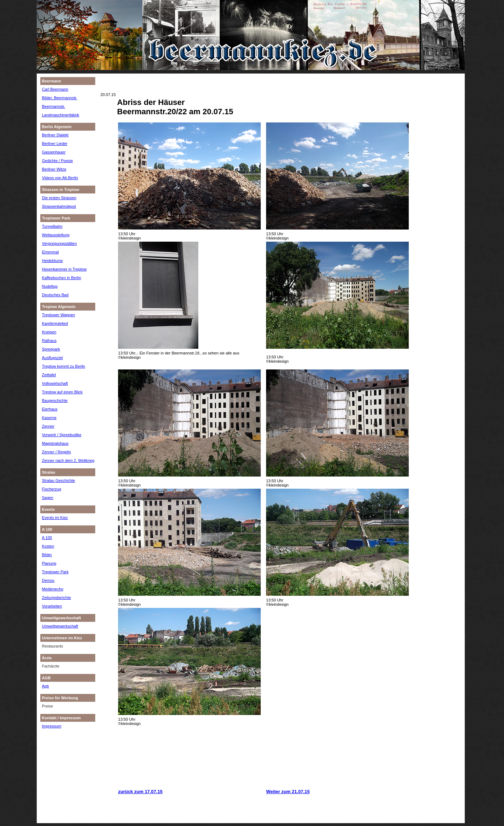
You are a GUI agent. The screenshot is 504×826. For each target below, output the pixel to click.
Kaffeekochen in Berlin (62, 278)
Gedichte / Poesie (58, 161)
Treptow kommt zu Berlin (64, 366)
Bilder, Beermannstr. (60, 98)
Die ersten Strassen (59, 198)
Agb (46, 686)
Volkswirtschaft (55, 383)
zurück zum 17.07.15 (140, 792)
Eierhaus (50, 409)
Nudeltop (50, 286)
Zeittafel (49, 375)
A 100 (47, 538)
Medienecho (53, 589)
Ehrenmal (50, 252)
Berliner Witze (54, 169)
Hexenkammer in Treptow (64, 269)
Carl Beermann (55, 89)
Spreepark (51, 349)
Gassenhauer (54, 152)
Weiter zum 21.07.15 (288, 792)
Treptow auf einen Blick (62, 392)
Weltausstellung (56, 235)
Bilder (47, 555)
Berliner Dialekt (55, 135)
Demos (48, 580)
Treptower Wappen (59, 315)
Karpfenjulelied (55, 323)
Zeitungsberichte (57, 598)
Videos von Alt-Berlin (60, 178)
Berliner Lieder (55, 143)
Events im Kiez (55, 518)
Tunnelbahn (52, 226)
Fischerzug (52, 489)
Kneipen (49, 332)
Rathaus (49, 341)
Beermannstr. (54, 106)
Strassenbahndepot (59, 206)
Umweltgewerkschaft (60, 626)
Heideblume (53, 261)
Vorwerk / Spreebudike (62, 435)
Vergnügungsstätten (60, 243)
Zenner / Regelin (57, 452)
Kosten (48, 546)
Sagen (48, 498)
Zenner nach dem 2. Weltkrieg (68, 460)
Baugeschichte (55, 401)
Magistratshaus (55, 443)
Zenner (48, 426)
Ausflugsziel (53, 358)
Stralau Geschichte (59, 480)
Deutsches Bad (55, 295)
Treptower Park (55, 572)
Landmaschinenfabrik (61, 115)
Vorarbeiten (52, 606)
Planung (49, 563)
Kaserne (49, 418)
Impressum (52, 726)
